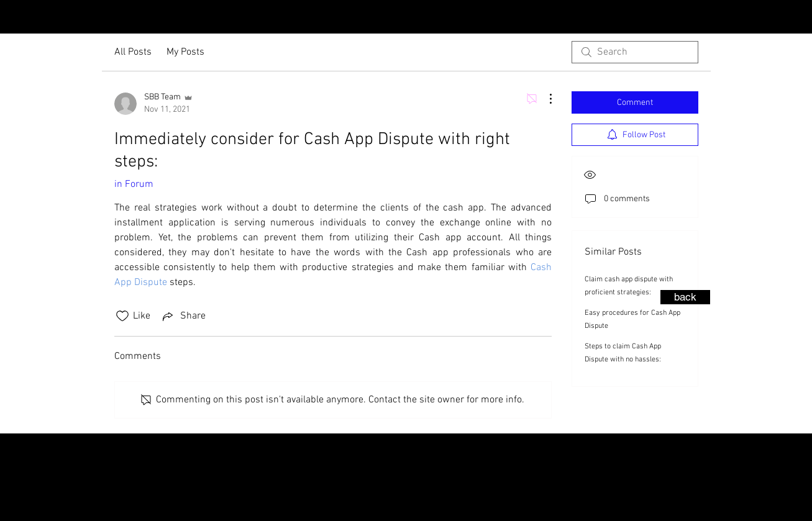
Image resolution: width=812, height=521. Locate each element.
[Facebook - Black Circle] (753, 18)
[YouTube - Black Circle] (773, 18)
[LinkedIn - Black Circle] (793, 18)
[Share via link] (183, 316)
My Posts (185, 52)
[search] (635, 52)
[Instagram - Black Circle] (733, 18)
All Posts (133, 52)
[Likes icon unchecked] (122, 316)
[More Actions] (544, 99)
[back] (685, 297)
